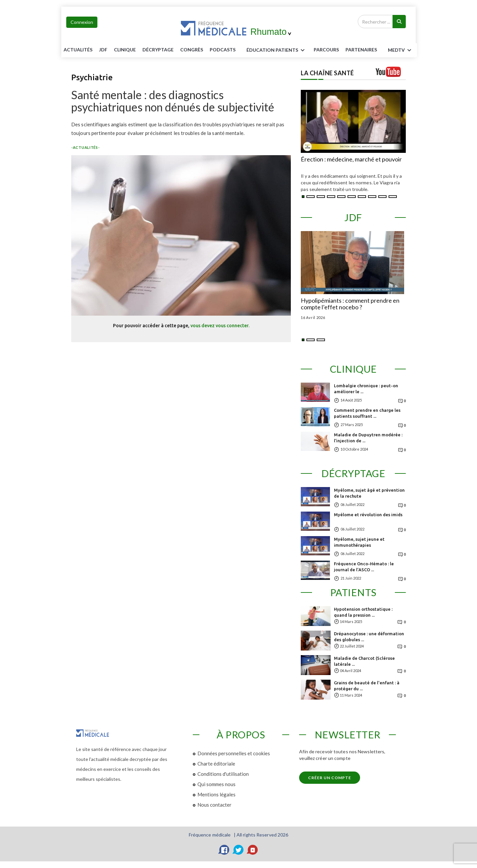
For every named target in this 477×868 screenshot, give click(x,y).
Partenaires (361, 50)
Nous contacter (214, 805)
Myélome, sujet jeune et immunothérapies (359, 542)
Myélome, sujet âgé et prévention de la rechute (369, 493)
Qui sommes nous (216, 784)
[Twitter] (238, 850)
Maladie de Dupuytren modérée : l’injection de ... (368, 438)
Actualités (78, 50)
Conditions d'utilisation (223, 774)
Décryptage (158, 50)
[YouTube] (253, 850)
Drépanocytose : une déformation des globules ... (369, 637)
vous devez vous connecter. (220, 326)
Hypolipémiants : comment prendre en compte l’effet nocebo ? (350, 304)
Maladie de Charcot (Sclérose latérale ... (364, 661)
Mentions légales (216, 794)
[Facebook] (224, 850)
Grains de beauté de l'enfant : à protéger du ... (367, 686)
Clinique (125, 50)
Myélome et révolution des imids (368, 515)
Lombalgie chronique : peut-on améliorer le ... (366, 389)
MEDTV (401, 50)
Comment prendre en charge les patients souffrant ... (367, 413)
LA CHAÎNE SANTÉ (327, 73)
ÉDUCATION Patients (277, 50)
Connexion (82, 22)
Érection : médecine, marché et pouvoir (351, 159)
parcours (326, 50)
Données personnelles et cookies (234, 753)
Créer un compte (330, 778)
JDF (103, 50)
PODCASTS (223, 50)
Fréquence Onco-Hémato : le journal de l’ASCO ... (364, 567)
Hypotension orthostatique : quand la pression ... (363, 612)
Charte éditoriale (216, 764)
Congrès (192, 50)
